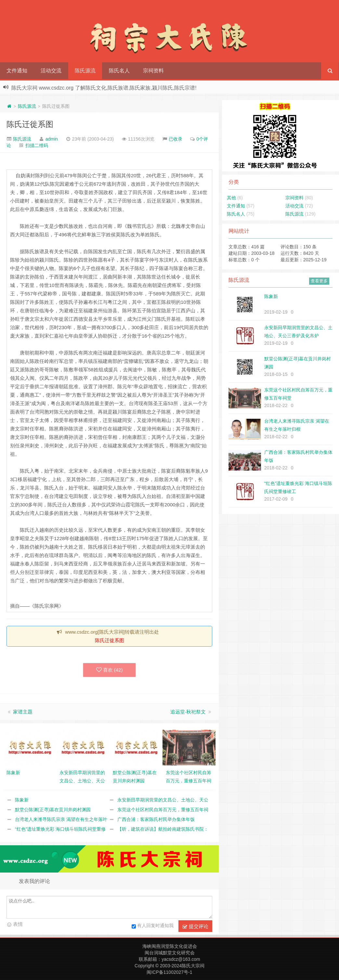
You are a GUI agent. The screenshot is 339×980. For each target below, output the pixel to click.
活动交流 (51, 71)
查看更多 (319, 281)
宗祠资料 (153, 71)
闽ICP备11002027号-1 (169, 972)
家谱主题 (23, 712)
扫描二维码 (37, 145)
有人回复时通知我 (153, 926)
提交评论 (195, 926)
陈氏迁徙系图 (30, 124)
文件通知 (17, 71)
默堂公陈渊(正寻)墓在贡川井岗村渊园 (53, 810)
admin (52, 139)
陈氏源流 (85, 71)
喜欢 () (110, 670)
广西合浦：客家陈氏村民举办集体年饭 (156, 819)
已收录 (176, 139)
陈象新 (22, 800)
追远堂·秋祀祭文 (188, 712)
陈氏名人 (119, 71)
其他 (231, 198)
